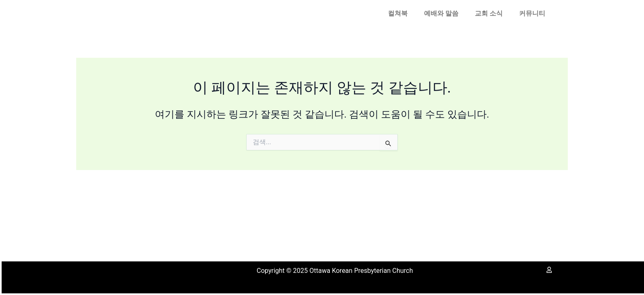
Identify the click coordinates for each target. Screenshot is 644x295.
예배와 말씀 (441, 13)
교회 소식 (489, 13)
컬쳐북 (398, 13)
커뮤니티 (532, 13)
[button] (400, 14)
